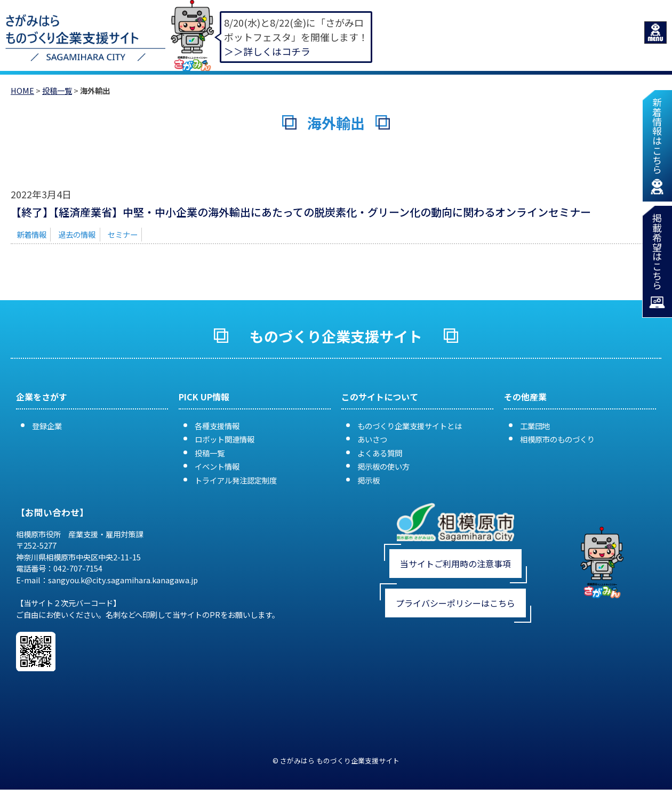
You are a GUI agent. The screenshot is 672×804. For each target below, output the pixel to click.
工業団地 (535, 426)
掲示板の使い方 (383, 466)
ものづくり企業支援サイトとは (410, 426)
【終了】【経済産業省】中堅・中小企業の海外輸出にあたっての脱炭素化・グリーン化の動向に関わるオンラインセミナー (301, 212)
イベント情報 (217, 466)
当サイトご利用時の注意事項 (455, 564)
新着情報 (31, 234)
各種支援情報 (217, 426)
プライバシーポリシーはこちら (455, 603)
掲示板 (369, 480)
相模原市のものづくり (557, 439)
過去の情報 (77, 234)
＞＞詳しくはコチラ (267, 51)
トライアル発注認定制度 (236, 480)
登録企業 (47, 426)
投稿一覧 (57, 90)
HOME (22, 90)
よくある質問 (380, 453)
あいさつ (372, 439)
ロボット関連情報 (225, 439)
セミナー (123, 234)
